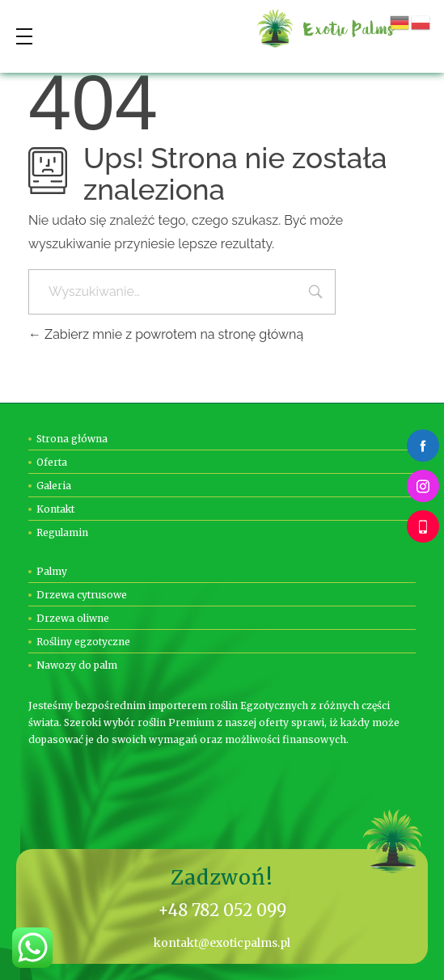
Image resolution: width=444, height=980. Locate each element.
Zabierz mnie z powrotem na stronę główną (166, 334)
